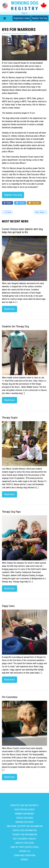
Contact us (24, 851)
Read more (10, 309)
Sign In (25, 13)
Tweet (20, 203)
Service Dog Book (25, 818)
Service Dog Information (25, 830)
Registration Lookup (22, 18)
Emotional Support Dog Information (25, 826)
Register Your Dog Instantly (24, 805)
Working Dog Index (24, 822)
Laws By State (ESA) (24, 843)
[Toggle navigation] (5, 18)
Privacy (25, 860)
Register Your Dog (40, 18)
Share (8, 203)
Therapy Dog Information (25, 835)
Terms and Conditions (24, 855)
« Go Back (7, 212)
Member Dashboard (25, 814)
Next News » (41, 212)
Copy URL (34, 203)
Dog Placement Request (25, 839)
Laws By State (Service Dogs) (25, 847)
